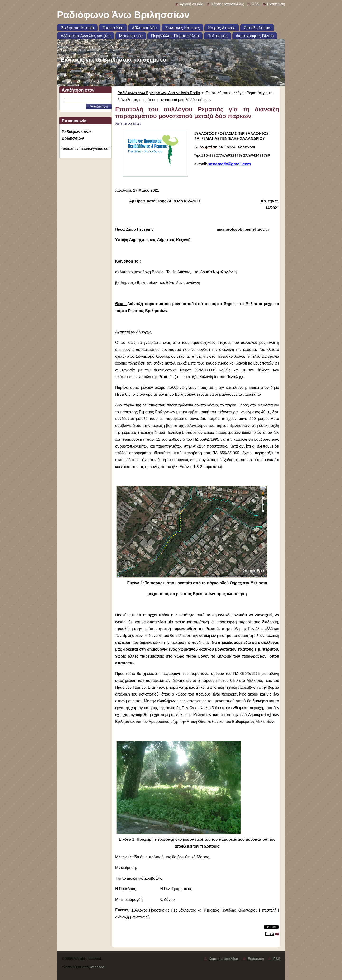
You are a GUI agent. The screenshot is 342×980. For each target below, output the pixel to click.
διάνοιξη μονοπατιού (132, 917)
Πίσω (269, 934)
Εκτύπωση (276, 4)
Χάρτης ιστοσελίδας (227, 4)
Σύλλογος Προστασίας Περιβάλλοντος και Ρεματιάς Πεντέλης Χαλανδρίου (194, 910)
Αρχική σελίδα (191, 4)
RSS (255, 4)
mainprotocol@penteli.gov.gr (243, 229)
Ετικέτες (122, 910)
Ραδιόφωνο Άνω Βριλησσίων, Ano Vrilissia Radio (159, 93)
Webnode (97, 967)
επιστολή (269, 910)
